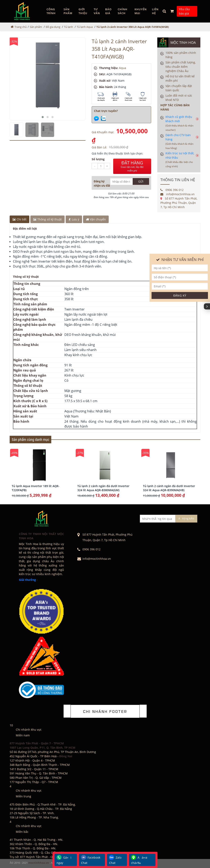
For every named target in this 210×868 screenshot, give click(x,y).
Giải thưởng (27, 580)
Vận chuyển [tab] (96, 219)
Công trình (51, 11)
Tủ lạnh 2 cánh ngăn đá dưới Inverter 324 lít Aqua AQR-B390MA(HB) (169, 488)
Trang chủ (21, 27)
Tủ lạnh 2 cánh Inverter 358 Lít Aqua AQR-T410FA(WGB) (133, 27)
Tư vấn (97, 11)
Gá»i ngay (64, 860)
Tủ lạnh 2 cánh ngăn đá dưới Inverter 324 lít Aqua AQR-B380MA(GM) (103, 488)
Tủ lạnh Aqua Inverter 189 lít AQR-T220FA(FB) (36, 488)
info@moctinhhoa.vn (177, 194)
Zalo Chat (115, 860)
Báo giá (108, 11)
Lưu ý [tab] (74, 219)
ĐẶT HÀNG (132, 166)
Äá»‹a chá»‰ (139, 860)
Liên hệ (155, 11)
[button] (43, 117)
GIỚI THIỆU (83, 11)
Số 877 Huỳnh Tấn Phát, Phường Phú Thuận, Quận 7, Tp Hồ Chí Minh (179, 203)
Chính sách (123, 11)
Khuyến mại (141, 11)
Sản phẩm (68, 11)
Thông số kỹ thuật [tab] (47, 219)
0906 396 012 (172, 190)
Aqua (123, 68)
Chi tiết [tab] (19, 219)
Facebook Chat (91, 860)
